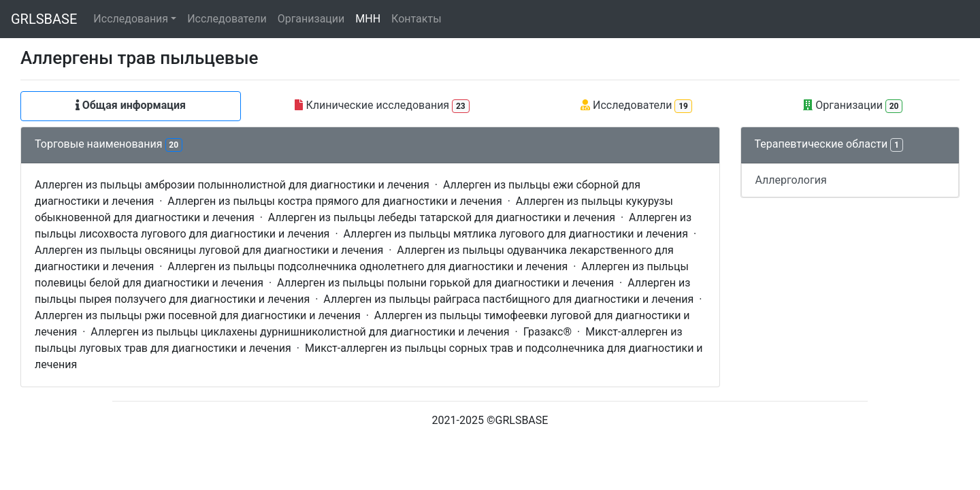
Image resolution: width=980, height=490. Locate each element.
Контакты (416, 19)
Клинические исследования (382, 106)
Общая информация (131, 105)
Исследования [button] (131, 19)
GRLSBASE (44, 19)
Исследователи (227, 19)
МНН (368, 19)
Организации (311, 19)
